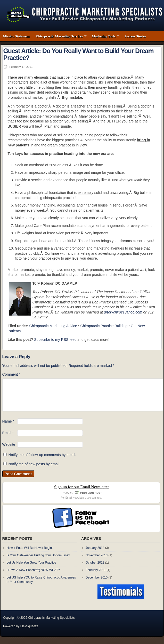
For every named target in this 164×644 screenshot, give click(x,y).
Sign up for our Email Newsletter (82, 487)
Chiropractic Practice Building (104, 326)
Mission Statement (16, 36)
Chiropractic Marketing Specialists (51, 618)
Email (8, 433)
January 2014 (95, 548)
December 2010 (97, 577)
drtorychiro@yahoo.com (123, 312)
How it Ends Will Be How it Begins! (31, 548)
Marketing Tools (104, 36)
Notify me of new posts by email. (34, 464)
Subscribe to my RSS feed (55, 340)
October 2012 (95, 563)
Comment (11, 374)
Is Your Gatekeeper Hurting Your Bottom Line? (38, 555)
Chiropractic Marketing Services (59, 36)
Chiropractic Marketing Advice (53, 326)
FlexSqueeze (29, 626)
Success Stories (135, 36)
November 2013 (97, 555)
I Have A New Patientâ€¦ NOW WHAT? (33, 570)
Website (9, 444)
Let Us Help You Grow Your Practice (31, 563)
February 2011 (96, 570)
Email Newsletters (76, 498)
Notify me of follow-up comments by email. (42, 455)
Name (8, 421)
